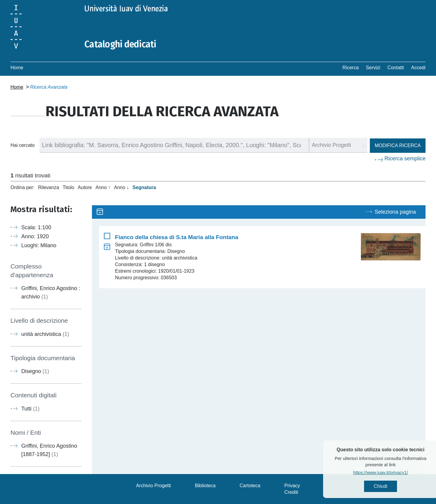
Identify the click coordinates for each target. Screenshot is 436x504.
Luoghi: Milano (39, 245)
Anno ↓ (122, 187)
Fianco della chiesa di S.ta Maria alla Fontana (177, 237)
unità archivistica (45, 334)
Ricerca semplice (405, 159)
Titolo (68, 187)
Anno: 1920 (35, 236)
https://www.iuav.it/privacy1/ (393, 472)
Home (17, 68)
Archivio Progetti (153, 486)
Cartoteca (250, 486)
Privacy (292, 486)
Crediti (291, 492)
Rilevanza (49, 187)
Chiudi (393, 486)
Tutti (30, 409)
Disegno (35, 371)
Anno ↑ (103, 187)
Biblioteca (205, 486)
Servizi (373, 68)
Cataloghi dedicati (120, 44)
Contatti (396, 68)
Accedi (418, 68)
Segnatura (144, 187)
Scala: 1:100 (36, 227)
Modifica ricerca (398, 145)
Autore (85, 187)
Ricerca (351, 68)
